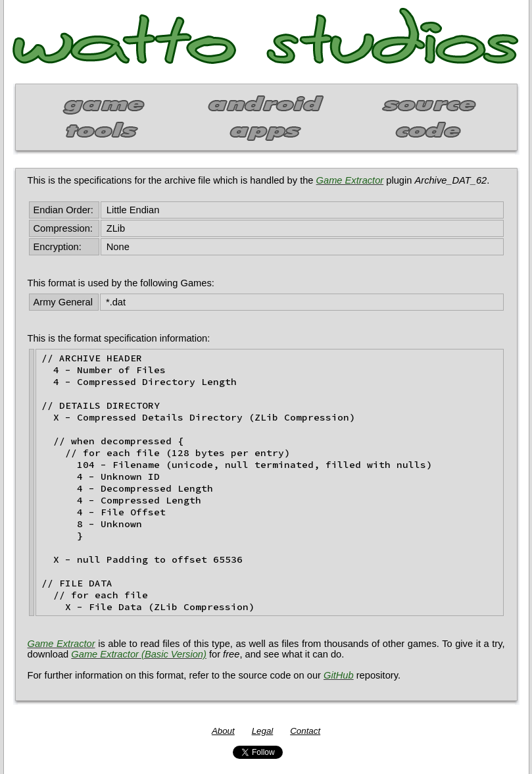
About (223, 731)
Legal (263, 731)
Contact (305, 731)
